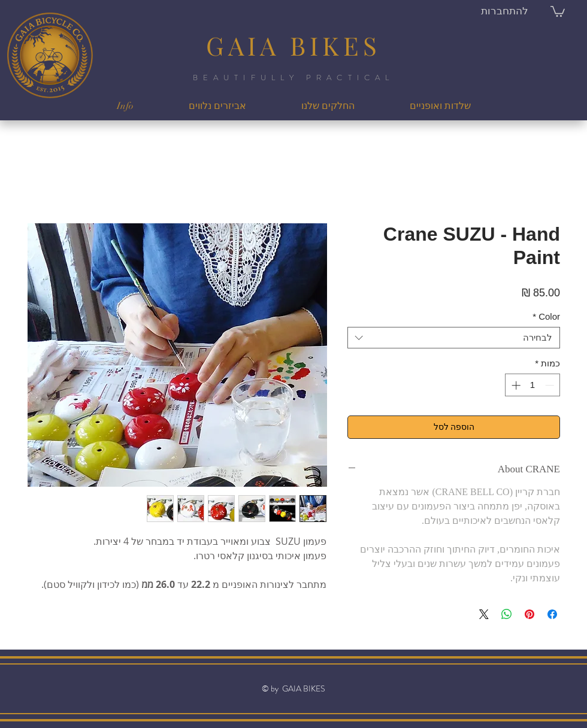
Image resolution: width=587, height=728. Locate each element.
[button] (558, 11)
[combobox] (454, 338)
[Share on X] (484, 614)
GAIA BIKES (293, 45)
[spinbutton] (533, 385)
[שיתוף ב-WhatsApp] (507, 614)
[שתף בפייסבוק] (552, 614)
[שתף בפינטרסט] (529, 614)
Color (546, 316)
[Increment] (515, 385)
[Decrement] (551, 385)
